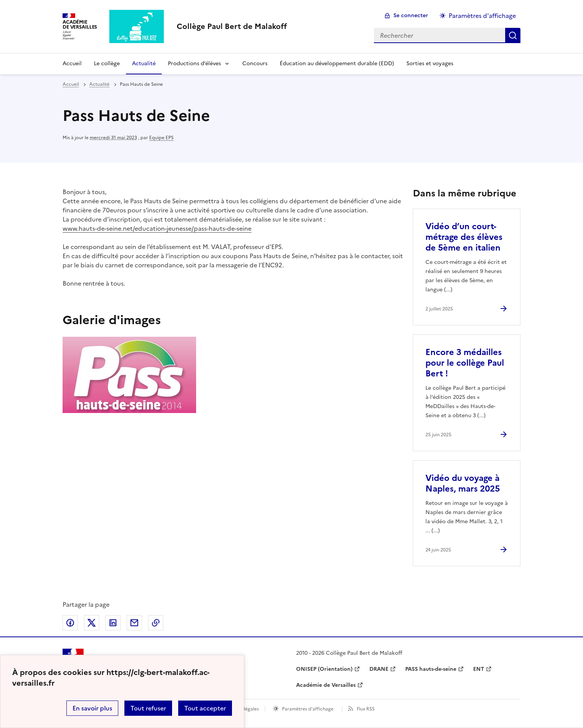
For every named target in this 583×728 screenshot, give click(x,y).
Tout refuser (148, 708)
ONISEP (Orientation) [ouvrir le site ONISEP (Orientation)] (324, 669)
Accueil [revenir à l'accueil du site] (71, 84)
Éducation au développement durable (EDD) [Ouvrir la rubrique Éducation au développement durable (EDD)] (337, 63)
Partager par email (134, 623)
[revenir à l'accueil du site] (232, 26)
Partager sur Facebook (70, 623)
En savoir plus (92, 708)
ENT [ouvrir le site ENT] (479, 669)
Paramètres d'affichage (308, 709)
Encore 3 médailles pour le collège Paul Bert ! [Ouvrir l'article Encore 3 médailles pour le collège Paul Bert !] (465, 363)
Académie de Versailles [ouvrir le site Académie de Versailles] (326, 685)
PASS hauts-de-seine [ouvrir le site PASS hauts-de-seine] (431, 669)
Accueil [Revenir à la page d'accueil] (72, 63)
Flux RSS (366, 709)
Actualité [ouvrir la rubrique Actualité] (99, 84)
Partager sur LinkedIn (113, 623)
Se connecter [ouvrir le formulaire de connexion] (411, 15)
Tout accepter (205, 708)
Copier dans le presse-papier (156, 623)
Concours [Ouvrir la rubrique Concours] (255, 63)
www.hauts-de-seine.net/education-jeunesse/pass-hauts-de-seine (157, 228)
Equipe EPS (161, 138)
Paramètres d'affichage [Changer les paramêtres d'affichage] (482, 16)
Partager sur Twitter (92, 623)
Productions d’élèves (194, 63)
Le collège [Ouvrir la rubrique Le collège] (107, 63)
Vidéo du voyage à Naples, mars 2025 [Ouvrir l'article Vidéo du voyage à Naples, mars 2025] (463, 483)
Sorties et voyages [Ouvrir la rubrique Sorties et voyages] (430, 63)
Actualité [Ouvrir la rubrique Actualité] (144, 63)
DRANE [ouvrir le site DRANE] (379, 669)
